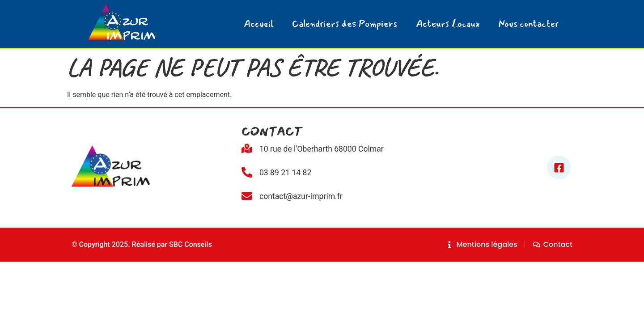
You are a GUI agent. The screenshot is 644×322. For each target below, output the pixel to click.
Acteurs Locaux (448, 24)
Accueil (258, 24)
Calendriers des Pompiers (345, 24)
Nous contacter (528, 24)
